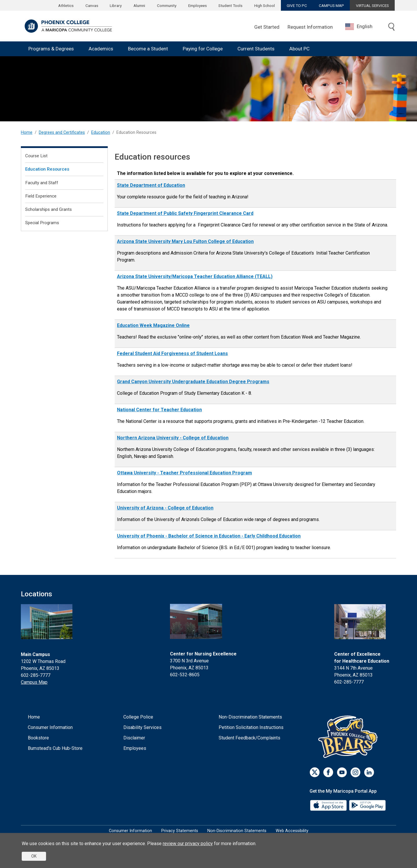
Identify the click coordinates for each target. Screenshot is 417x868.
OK (34, 856)
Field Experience (41, 196)
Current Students (256, 49)
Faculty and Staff (42, 183)
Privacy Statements (180, 831)
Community (167, 6)
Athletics (66, 6)
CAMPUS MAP (331, 6)
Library (116, 6)
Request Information (310, 27)
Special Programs (42, 223)
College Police (138, 717)
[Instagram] (355, 772)
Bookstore (38, 738)
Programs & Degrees (51, 49)
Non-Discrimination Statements (250, 717)
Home (27, 133)
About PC (299, 49)
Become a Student (148, 49)
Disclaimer (134, 738)
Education (101, 133)
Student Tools (230, 6)
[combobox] (363, 27)
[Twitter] (315, 772)
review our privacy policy (188, 844)
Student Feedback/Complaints (249, 738)
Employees (197, 6)
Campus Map (34, 682)
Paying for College (203, 49)
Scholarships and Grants (49, 209)
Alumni (139, 6)
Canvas (92, 6)
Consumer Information (50, 727)
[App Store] (329, 805)
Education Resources (47, 169)
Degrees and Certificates (62, 133)
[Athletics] (349, 737)
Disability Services (142, 727)
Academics (101, 49)
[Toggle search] (392, 27)
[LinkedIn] (369, 772)
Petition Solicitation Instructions (251, 727)
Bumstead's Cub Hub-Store (55, 748)
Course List (36, 156)
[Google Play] (367, 805)
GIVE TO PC (297, 6)
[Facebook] (328, 772)
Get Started (267, 27)
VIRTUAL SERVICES (372, 6)
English (359, 27)
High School (265, 6)
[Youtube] (342, 772)
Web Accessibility (292, 831)
